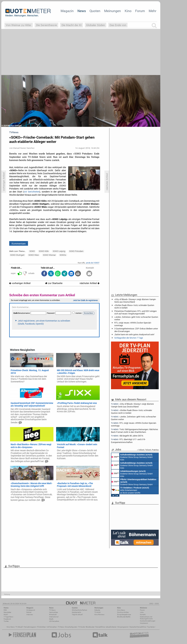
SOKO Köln (44, 251)
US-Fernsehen (54, 621)
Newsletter (7, 612)
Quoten (95, 11)
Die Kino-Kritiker (123, 612)
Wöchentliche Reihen (80, 610)
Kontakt (143, 615)
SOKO (32, 251)
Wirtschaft (53, 615)
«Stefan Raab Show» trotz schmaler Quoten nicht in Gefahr (134, 306)
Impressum (144, 623)
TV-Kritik (97, 612)
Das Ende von (118, 25)
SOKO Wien (34, 255)
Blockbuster (90, 627)
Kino (128, 11)
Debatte (97, 610)
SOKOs (63, 255)
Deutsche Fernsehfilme (138, 627)
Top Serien (151, 627)
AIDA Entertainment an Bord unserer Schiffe (130, 490)
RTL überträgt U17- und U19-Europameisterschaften (128, 441)
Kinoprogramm (123, 627)
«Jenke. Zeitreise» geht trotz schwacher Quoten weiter (136, 318)
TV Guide (81, 627)
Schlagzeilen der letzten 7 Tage (129, 338)
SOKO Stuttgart (17, 255)
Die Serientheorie (47, 25)
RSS (5, 610)
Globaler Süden (96, 25)
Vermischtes (54, 612)
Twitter (6, 621)
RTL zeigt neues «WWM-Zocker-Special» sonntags (133, 324)
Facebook (7, 619)
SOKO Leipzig (59, 251)
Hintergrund (31, 610)
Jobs (142, 612)
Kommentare (19, 243)
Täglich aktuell (77, 615)
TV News (61, 627)
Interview (30, 615)
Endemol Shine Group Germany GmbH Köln (132, 457)
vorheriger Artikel (20, 283)
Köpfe (51, 619)
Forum (140, 11)
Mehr (152, 11)
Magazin (67, 11)
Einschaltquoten (71, 627)
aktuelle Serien (111, 627)
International (54, 617)
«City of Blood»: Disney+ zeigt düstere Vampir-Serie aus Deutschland (135, 301)
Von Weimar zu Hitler (19, 25)
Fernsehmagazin (30, 627)
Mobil (6, 615)
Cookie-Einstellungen (148, 621)
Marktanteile (76, 612)
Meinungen (113, 11)
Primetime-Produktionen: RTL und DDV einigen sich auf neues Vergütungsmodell (135, 312)
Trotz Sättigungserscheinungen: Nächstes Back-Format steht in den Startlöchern (135, 431)
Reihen (29, 612)
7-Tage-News (8, 617)
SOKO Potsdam (76, 251)
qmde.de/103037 (93, 263)
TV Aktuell (19, 627)
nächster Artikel (90, 283)
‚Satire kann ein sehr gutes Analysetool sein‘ (134, 334)
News (82, 11)
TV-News (52, 610)
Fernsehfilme (100, 627)
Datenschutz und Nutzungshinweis (146, 618)
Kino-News (121, 610)
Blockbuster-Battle (124, 617)
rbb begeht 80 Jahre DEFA (127, 436)
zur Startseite (54, 283)
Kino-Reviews (99, 615)
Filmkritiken (42, 627)
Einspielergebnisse (124, 615)
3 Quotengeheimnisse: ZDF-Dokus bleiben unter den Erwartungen (136, 330)
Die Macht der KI (72, 25)
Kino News (11, 627)
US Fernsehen (52, 627)
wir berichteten (32, 192)
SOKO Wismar (49, 255)
